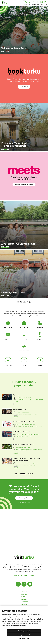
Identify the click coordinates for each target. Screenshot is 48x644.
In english (31, 575)
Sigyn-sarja (16, 395)
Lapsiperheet (24, 347)
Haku (40, 362)
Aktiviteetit (24, 336)
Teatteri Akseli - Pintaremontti (22, 432)
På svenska (24, 575)
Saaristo (40, 336)
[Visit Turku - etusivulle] (4, 3)
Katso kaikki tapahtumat (24, 474)
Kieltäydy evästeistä (24, 635)
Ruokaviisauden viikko (20, 409)
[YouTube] (30, 584)
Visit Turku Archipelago (32, 567)
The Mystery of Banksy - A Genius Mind (25, 422)
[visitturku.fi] (24, 558)
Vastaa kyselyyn (24, 498)
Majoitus (8, 336)
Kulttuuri (40, 324)
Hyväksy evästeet (24, 631)
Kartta (24, 362)
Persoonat (8, 324)
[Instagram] (24, 584)
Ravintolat (24, 324)
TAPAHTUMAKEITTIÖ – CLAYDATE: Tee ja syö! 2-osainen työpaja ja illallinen (28, 459)
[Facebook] (18, 584)
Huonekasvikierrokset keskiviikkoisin (24, 444)
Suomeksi (17, 575)
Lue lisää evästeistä (18, 626)
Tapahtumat (8, 362)
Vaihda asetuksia (24, 639)
